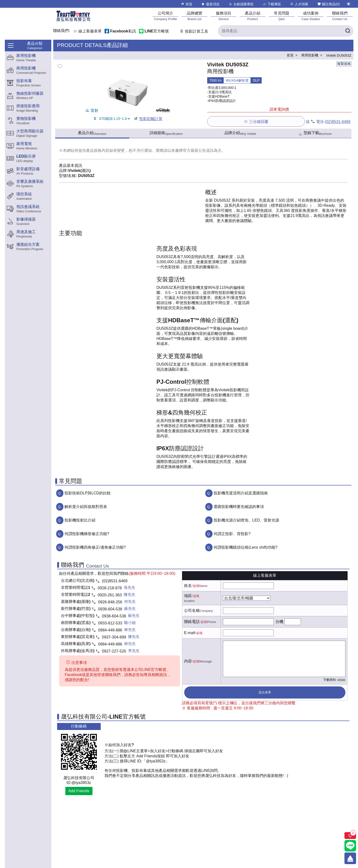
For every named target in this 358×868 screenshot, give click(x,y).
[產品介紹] (253, 16)
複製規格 (344, 64)
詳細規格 (166, 133)
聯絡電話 (192, 622)
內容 (188, 661)
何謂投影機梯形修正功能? (87, 534)
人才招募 (299, 4)
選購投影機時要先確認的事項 (239, 507)
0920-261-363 (110, 595)
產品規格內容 (98, 150)
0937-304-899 (114, 637)
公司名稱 (192, 611)
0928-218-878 (110, 588)
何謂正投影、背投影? (232, 534)
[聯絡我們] (340, 16)
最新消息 (210, 4)
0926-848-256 (110, 602)
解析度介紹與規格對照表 (86, 507)
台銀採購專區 (241, 4)
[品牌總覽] (195, 16)
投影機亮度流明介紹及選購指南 (241, 493)
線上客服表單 (90, 31)
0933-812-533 (110, 623)
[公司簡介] (166, 16)
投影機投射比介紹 (80, 520)
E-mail (190, 633)
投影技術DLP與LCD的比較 (88, 493)
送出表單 (265, 692)
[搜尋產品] (286, 31)
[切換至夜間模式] (349, 4)
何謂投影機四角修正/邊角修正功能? (95, 547)
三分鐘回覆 (256, 121)
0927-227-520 (114, 651)
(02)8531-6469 (338, 122)
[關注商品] (350, 836)
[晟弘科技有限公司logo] (73, 21)
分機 (280, 622)
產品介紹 (92, 133)
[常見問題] (282, 16)
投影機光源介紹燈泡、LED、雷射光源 (246, 520)
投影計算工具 (194, 31)
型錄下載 (315, 134)
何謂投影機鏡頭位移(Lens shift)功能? (245, 547)
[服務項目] (224, 16)
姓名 (188, 586)
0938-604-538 (110, 609)
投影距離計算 (148, 119)
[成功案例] (311, 16)
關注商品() (328, 4)
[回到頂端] (350, 858)
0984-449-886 (110, 630)
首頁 (187, 4)
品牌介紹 (240, 133)
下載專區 (272, 4)
